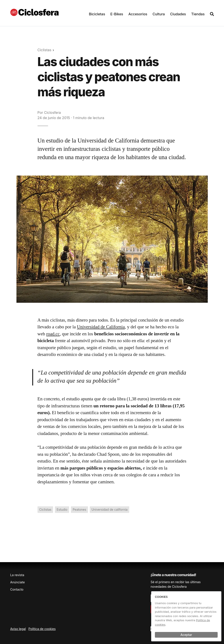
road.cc (53, 334)
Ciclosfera (52, 113)
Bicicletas (97, 14)
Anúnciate (18, 582)
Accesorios (138, 14)
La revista (17, 575)
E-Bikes (117, 14)
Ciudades (178, 14)
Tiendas (198, 14)
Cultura (159, 14)
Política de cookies (42, 629)
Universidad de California (101, 327)
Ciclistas (45, 50)
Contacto (17, 589)
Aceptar (186, 635)
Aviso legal (18, 629)
